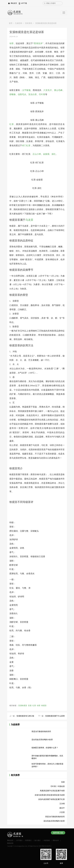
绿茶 (12, 43)
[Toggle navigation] (64, 13)
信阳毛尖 (22, 94)
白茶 (35, 94)
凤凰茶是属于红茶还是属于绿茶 (52, 791)
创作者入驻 (58, 833)
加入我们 (37, 840)
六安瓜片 (48, 90)
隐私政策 (10, 843)
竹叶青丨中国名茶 (58, 786)
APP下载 (24, 3)
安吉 (30, 94)
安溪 (30, 706)
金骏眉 (46, 154)
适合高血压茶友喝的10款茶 (42, 740)
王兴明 (62, 804)
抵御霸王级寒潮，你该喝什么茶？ (45, 748)
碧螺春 (13, 94)
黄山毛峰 (58, 90)
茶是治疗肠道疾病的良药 (41, 731)
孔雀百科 (19, 23)
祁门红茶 (26, 146)
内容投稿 (47, 840)
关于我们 (19, 840)
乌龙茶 (29, 220)
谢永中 (62, 808)
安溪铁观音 (23, 706)
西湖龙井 (38, 43)
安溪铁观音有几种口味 (25, 716)
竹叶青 (42, 94)
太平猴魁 (26, 90)
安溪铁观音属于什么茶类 (55, 716)
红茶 (12, 124)
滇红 (54, 154)
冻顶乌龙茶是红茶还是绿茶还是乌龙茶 (50, 795)
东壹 (63, 782)
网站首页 (14, 3)
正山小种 (37, 154)
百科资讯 (29, 23)
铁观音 (44, 706)
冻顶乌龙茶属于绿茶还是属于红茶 (51, 799)
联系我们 (28, 840)
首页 (11, 23)
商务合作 (56, 840)
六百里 (62, 812)
